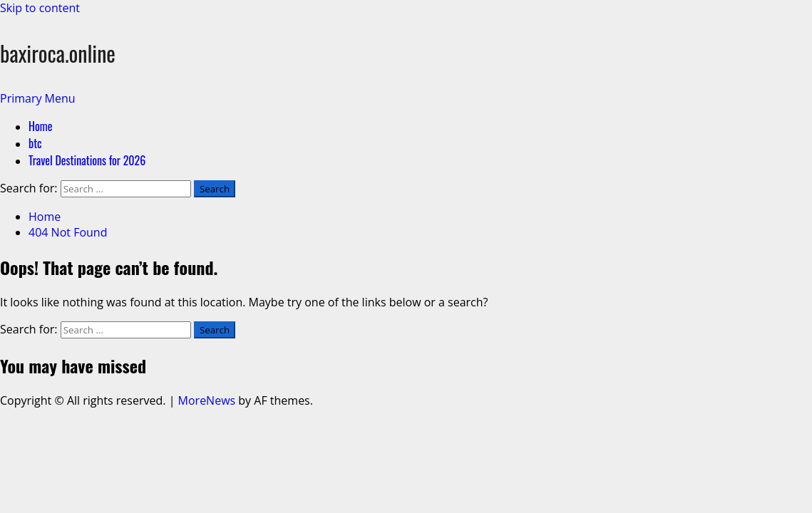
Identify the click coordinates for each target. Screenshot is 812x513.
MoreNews (207, 400)
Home (40, 126)
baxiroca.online (58, 53)
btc (35, 143)
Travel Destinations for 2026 (87, 160)
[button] (38, 98)
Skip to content (40, 8)
